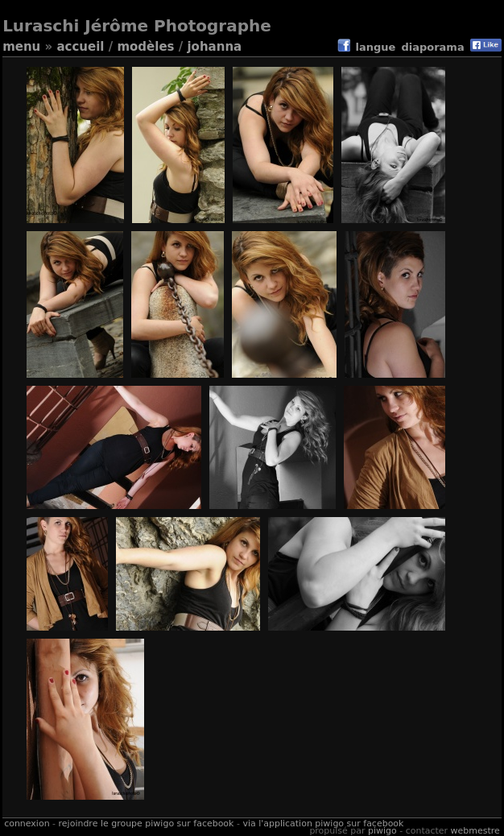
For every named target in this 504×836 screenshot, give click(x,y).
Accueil (80, 47)
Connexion (27, 824)
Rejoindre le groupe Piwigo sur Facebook (147, 824)
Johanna (214, 47)
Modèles (145, 47)
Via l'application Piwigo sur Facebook (323, 824)
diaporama (432, 47)
